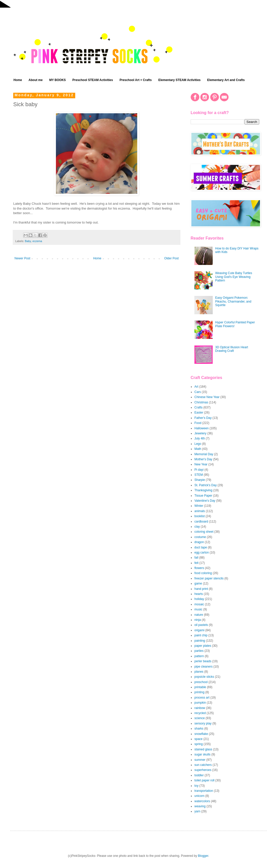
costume (200, 537)
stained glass (203, 749)
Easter (199, 413)
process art (202, 698)
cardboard (201, 522)
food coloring (203, 573)
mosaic (199, 604)
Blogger (203, 856)
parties (199, 651)
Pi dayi (199, 470)
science (200, 718)
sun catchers (203, 765)
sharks (199, 729)
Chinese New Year (207, 397)
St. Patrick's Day (206, 485)
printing (199, 692)
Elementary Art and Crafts (226, 80)
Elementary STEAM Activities (179, 80)
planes (199, 672)
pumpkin (200, 703)
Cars (198, 392)
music (198, 609)
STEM (199, 475)
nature (199, 615)
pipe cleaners (203, 667)
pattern (199, 656)
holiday (199, 599)
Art (196, 387)
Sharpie (200, 480)
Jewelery (200, 433)
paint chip (201, 635)
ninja (198, 620)
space (198, 739)
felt (196, 563)
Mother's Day (203, 459)
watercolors (202, 801)
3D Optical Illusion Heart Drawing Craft (232, 349)
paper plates (203, 646)
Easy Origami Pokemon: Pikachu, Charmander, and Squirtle (233, 301)
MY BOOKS (58, 80)
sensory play (203, 723)
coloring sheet (204, 532)
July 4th (200, 438)
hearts (199, 594)
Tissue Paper (203, 496)
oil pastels (201, 625)
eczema (37, 241)
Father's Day (203, 418)
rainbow (200, 708)
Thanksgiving (203, 490)
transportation (204, 791)
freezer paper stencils (209, 578)
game (198, 583)
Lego (198, 444)
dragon (199, 542)
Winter (199, 506)
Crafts (198, 407)
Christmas (201, 402)
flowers (199, 568)
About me (35, 80)
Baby (28, 241)
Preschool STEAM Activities (93, 80)
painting (200, 641)
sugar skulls (202, 754)
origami (199, 630)
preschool (201, 682)
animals (200, 511)
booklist (200, 516)
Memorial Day (204, 454)
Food (198, 423)
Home (18, 80)
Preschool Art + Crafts (136, 80)
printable (200, 687)
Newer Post (22, 258)
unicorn (199, 796)
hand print (201, 589)
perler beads (203, 661)
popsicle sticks (204, 677)
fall (196, 558)
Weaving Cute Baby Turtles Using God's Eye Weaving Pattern (234, 277)
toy (196, 786)
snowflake (201, 734)
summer (200, 760)
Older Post (171, 258)
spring (199, 744)
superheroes (203, 770)
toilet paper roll (204, 780)
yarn (197, 811)
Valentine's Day (205, 501)
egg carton (202, 553)
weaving (200, 806)
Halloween (202, 428)
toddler (199, 775)
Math (198, 449)
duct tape (201, 547)
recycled (200, 713)
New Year (201, 464)
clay (197, 527)
